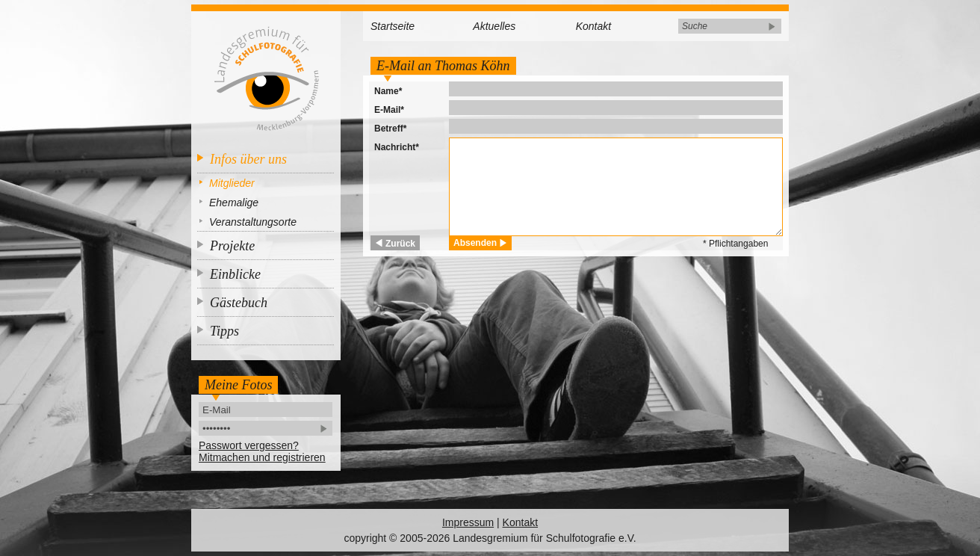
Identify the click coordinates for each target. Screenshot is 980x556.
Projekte (232, 246)
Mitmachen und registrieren (262, 457)
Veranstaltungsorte (253, 222)
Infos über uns (248, 159)
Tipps (224, 331)
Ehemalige (234, 203)
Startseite (393, 26)
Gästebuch (239, 303)
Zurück (400, 244)
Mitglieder (232, 183)
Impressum (468, 522)
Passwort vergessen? (249, 445)
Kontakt (593, 26)
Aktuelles (494, 26)
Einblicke (235, 274)
